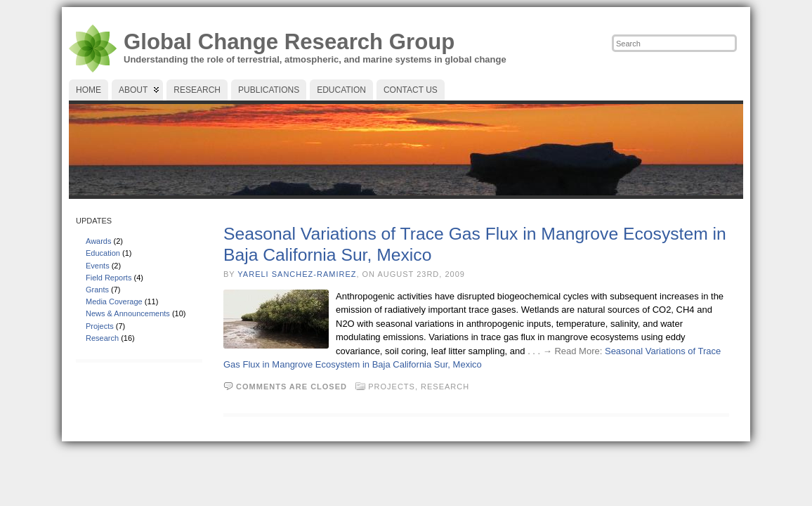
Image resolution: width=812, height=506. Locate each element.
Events (98, 266)
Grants (97, 290)
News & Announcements (128, 313)
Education (103, 253)
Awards (98, 241)
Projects (100, 326)
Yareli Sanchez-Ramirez (297, 274)
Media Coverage (114, 301)
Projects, (394, 387)
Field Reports (109, 278)
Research (102, 338)
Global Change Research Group (289, 42)
